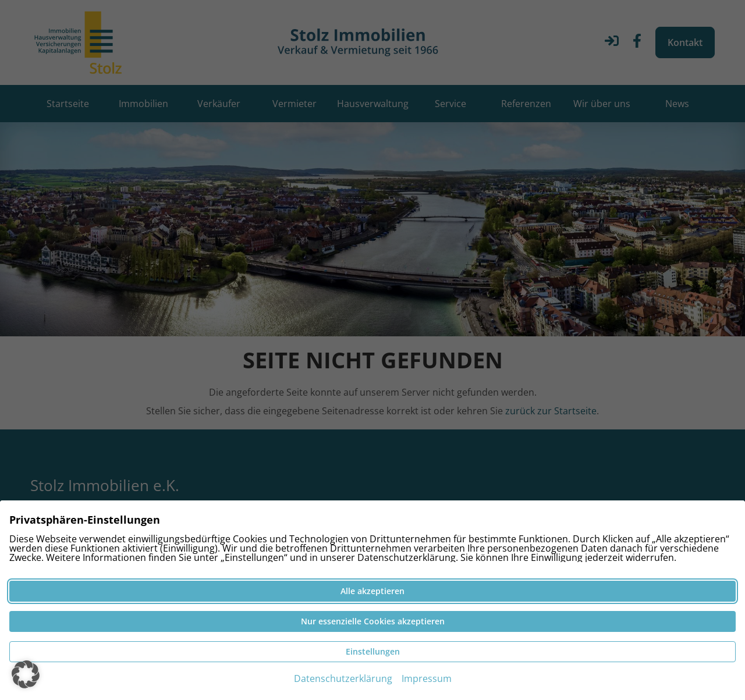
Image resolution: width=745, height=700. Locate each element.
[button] (26, 674)
